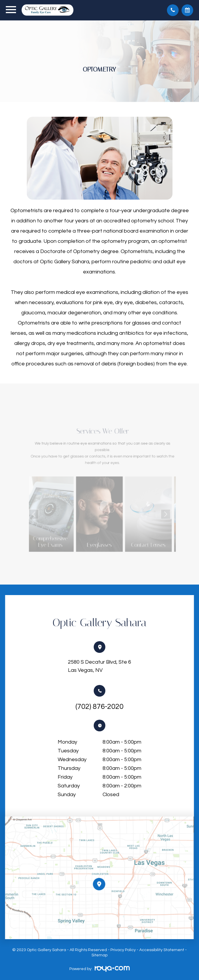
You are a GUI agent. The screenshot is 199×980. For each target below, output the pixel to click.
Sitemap (99, 955)
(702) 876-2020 (99, 707)
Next (156, 512)
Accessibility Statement (162, 950)
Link (59, 512)
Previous (45, 512)
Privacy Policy (123, 950)
